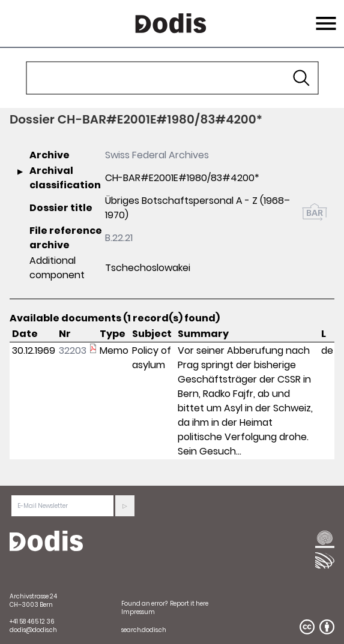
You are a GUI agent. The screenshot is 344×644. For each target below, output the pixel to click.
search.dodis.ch (144, 630)
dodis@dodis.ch (33, 630)
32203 (73, 350)
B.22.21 (119, 238)
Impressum (138, 612)
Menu (324, 16)
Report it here (189, 604)
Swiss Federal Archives (157, 155)
